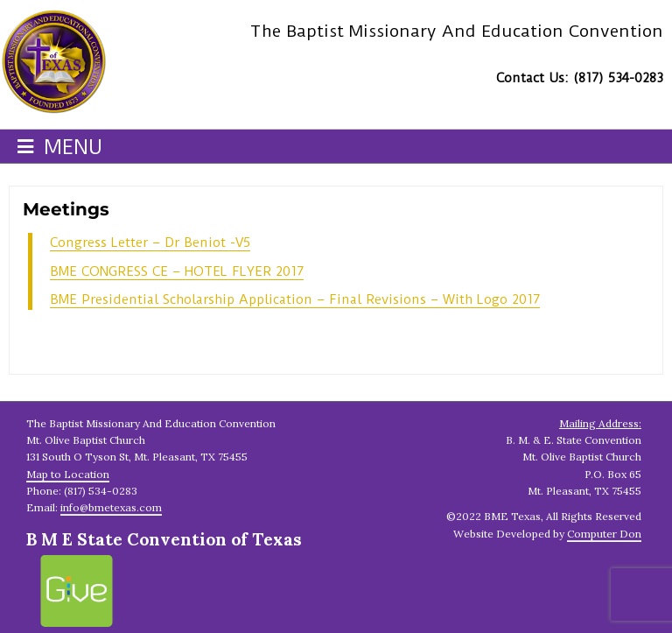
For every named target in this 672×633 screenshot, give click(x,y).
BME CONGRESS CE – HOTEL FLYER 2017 (177, 271)
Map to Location (68, 474)
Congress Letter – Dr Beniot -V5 (150, 243)
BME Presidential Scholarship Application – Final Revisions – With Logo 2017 (295, 299)
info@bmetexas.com (111, 507)
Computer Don (604, 534)
